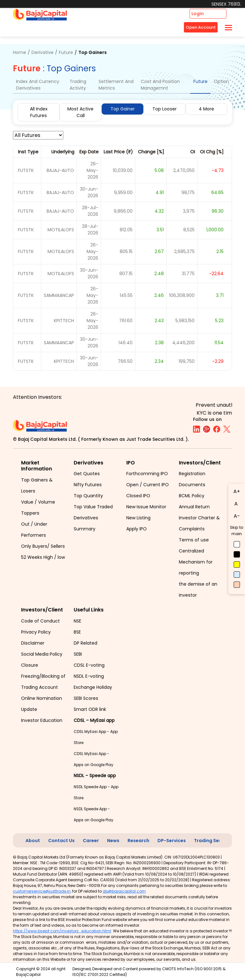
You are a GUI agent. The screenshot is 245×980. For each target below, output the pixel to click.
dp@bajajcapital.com (124, 891)
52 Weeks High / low (43, 557)
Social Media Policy (42, 654)
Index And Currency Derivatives (38, 85)
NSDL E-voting (89, 676)
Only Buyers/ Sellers (43, 546)
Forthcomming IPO (147, 474)
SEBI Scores (86, 698)
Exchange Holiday (93, 687)
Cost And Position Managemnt (160, 85)
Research (138, 841)
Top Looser (165, 109)
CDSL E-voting (89, 665)
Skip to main (237, 531)
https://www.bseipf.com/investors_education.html (62, 931)
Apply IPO (137, 529)
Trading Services (213, 841)
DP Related (85, 643)
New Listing (138, 518)
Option (221, 81)
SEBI (78, 654)
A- (237, 516)
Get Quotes (87, 474)
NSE (77, 621)
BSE (77, 632)
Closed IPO (138, 496)
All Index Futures (39, 112)
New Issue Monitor (146, 507)
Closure (30, 665)
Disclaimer (33, 643)
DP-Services (172, 841)
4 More (206, 109)
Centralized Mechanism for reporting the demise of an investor (198, 573)
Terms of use (194, 540)
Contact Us (61, 841)
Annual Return (194, 507)
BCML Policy (192, 496)
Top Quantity (88, 496)
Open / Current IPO (148, 485)
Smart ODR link (90, 709)
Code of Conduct (40, 621)
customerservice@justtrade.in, (42, 891)
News (113, 841)
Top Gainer (123, 109)
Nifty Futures (88, 485)
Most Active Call (80, 112)
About (33, 841)
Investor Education (42, 720)
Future (66, 52)
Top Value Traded (93, 507)
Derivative (43, 52)
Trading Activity (78, 85)
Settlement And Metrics (116, 85)
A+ (237, 491)
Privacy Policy (36, 632)
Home (20, 52)
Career (91, 841)
